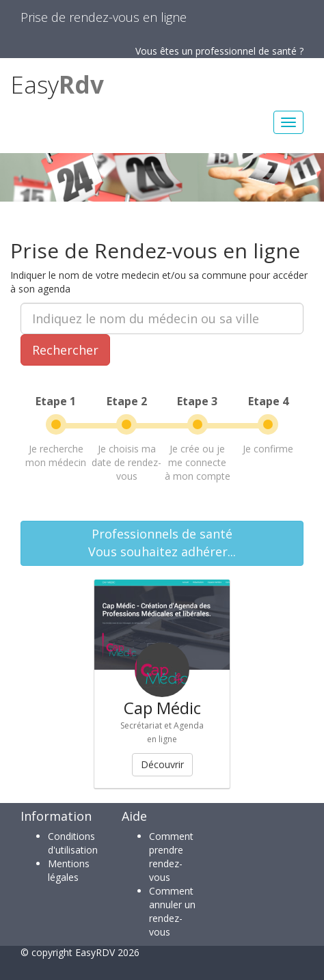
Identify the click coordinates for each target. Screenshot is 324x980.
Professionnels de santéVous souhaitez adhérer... (162, 543)
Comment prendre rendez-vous (171, 857)
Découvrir (162, 764)
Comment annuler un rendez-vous (172, 911)
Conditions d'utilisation (73, 843)
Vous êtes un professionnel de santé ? (219, 51)
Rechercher (65, 350)
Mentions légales (69, 870)
